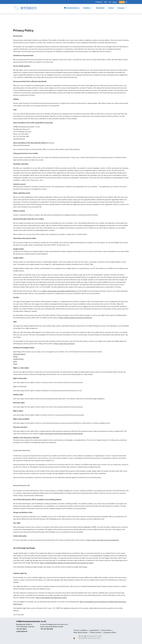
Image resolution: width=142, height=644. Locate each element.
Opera (15, 364)
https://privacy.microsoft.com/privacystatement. (103, 540)
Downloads (100, 8)
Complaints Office (92, 632)
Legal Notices (93, 630)
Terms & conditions (80, 630)
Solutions (88, 8)
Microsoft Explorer (19, 354)
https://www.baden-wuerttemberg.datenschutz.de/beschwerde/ (61, 434)
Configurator (89, 2)
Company (122, 8)
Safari (15, 361)
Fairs (104, 2)
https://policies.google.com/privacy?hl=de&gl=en (76, 318)
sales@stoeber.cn (73, 8)
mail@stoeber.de (22, 631)
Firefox (15, 357)
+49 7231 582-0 (22, 629)
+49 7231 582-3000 (47, 629)
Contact (121, 2)
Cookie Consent (79, 632)
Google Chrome (18, 359)
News (98, 2)
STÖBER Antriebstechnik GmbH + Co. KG (32, 621)
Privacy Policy (105, 630)
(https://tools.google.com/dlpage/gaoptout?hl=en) (59, 291)
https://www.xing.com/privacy (65, 344)
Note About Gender (118, 630)
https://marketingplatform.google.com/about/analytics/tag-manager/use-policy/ (67, 563)
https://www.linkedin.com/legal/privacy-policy (51, 598)
